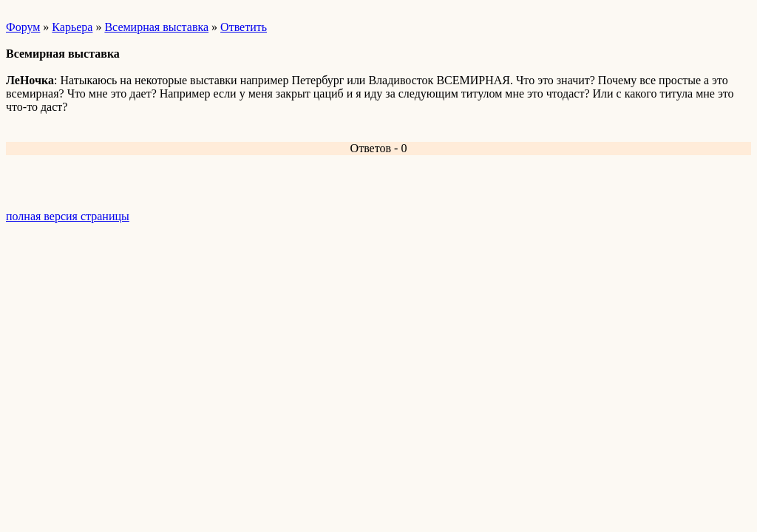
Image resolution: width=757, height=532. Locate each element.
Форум (23, 27)
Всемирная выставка (156, 27)
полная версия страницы (68, 216)
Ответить (244, 27)
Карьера (72, 27)
